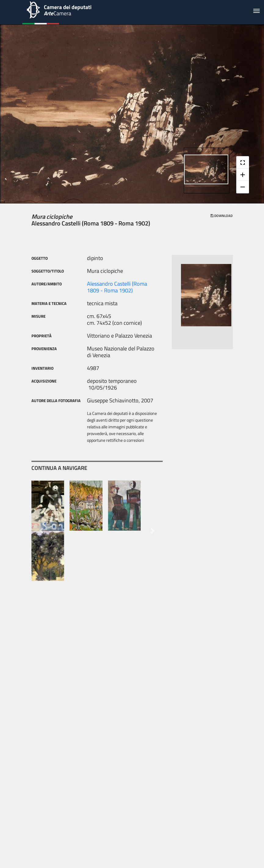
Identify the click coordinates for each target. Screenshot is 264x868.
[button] (41, 531)
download (222, 216)
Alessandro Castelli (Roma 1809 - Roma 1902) (117, 287)
